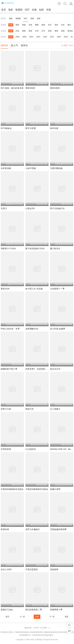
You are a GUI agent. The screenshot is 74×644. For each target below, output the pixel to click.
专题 (48, 10)
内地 (17, 31)
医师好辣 (5, 529)
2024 (31, 37)
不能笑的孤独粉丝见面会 (12, 489)
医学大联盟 (31, 128)
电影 (11, 10)
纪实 (63, 25)
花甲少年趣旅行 (33, 529)
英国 (63, 31)
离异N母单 (30, 88)
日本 (43, 31)
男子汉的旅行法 (57, 208)
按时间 (4, 45)
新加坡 (70, 31)
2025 (24, 37)
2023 (38, 37)
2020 (59, 37)
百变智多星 (6, 449)
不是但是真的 (32, 569)
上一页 (22, 617)
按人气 (14, 45)
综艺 (27, 10)
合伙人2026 (6, 569)
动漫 (34, 10)
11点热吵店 (31, 449)
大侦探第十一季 (57, 289)
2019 (66, 37)
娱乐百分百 (55, 369)
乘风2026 (5, 289)
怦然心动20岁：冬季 (10, 329)
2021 (52, 37)
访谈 (30, 25)
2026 (18, 37)
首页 (4, 10)
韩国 (24, 31)
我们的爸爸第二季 (34, 610)
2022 (45, 37)
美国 (50, 31)
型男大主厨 (6, 409)
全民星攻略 (6, 168)
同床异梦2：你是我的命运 (37, 369)
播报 (37, 25)
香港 (30, 31)
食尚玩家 (54, 128)
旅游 (43, 25)
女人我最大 (55, 409)
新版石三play (7, 610)
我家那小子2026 (8, 248)
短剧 (41, 10)
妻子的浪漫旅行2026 (35, 248)
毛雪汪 (4, 208)
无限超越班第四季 (58, 529)
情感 (24, 25)
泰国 (56, 31)
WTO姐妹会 (6, 128)
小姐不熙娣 (31, 168)
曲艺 (69, 25)
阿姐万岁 (30, 409)
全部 (11, 25)
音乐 (50, 25)
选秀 (17, 25)
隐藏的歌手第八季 (9, 369)
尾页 (67, 617)
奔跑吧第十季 (56, 610)
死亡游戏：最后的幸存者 (12, 88)
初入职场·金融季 (58, 329)
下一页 (52, 617)
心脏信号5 (30, 208)
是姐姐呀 (54, 569)
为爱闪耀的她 (56, 168)
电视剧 (19, 10)
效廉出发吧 (55, 489)
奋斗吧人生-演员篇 (34, 289)
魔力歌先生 (55, 248)
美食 (56, 25)
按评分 (24, 45)
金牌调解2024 (32, 329)
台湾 (37, 31)
